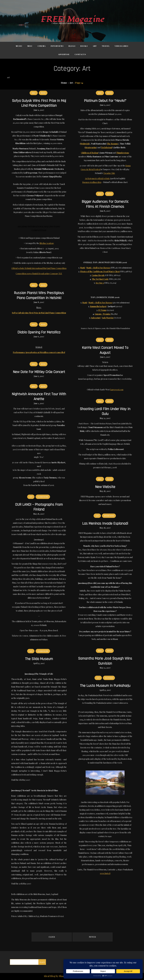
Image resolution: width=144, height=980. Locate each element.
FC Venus (102, 310)
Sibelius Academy (47, 243)
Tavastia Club (109, 173)
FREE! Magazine (72, 19)
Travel (106, 46)
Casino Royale (98, 275)
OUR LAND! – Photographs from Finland (39, 507)
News (43, 93)
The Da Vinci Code (100, 279)
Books (84, 46)
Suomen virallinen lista (92, 182)
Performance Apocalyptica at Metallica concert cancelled (39, 352)
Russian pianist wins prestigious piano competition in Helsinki (39, 295)
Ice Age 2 (100, 283)
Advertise (64, 54)
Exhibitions (43, 497)
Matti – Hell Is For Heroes (98, 268)
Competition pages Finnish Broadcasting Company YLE (39, 274)
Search (42, 962)
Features (109, 678)
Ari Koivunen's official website (97, 178)
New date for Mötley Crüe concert (39, 372)
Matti (83, 268)
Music (19, 46)
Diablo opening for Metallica (39, 332)
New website (105, 487)
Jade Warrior (108, 318)
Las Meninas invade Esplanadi (105, 524)
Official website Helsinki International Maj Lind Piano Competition (39, 268)
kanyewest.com (117, 390)
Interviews (57, 46)
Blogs (72, 46)
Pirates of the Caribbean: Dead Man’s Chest (100, 272)
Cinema (42, 46)
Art (95, 46)
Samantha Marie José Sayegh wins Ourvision (105, 661)
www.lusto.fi (105, 873)
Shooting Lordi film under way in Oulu (105, 411)
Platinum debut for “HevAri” (105, 101)
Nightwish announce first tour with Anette (39, 397)
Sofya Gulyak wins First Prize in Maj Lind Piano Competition (39, 103)
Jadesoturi (96, 318)
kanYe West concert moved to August (105, 350)
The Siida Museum (39, 659)
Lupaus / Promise (103, 314)
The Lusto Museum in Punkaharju (105, 686)
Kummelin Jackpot (98, 306)
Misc (30, 46)
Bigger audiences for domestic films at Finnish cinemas (105, 204)
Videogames (121, 46)
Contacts (80, 54)
